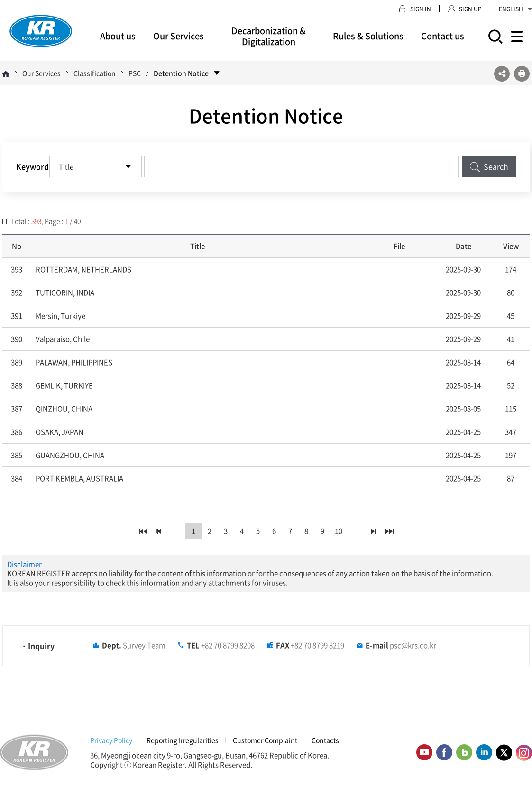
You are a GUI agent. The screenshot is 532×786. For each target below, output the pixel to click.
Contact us (443, 36)
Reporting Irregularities (183, 740)
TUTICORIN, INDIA (65, 292)
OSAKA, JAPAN (60, 432)
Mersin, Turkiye (60, 316)
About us (118, 36)
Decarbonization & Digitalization (269, 36)
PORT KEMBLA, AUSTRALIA (79, 478)
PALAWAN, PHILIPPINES (74, 362)
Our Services (179, 36)
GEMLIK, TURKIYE (64, 385)
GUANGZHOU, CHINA (70, 455)
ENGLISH (515, 9)
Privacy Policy (111, 740)
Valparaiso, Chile (63, 339)
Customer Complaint (265, 740)
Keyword (32, 166)
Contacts (325, 740)
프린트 (522, 74)
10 (339, 531)
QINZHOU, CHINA (64, 409)
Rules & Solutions (368, 36)
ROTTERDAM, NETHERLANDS (83, 269)
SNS (502, 74)
